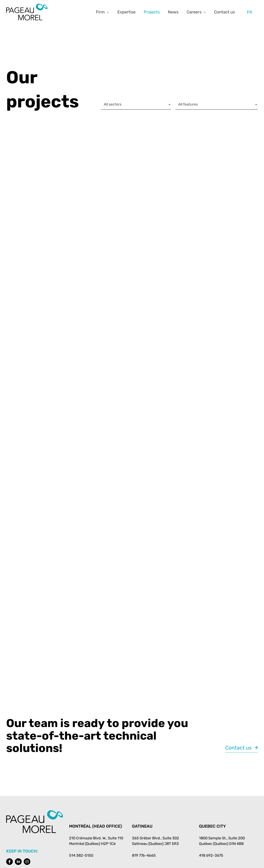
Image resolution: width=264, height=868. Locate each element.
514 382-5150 (81, 855)
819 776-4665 (144, 855)
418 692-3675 (211, 855)
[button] (107, 12)
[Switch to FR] (249, 12)
